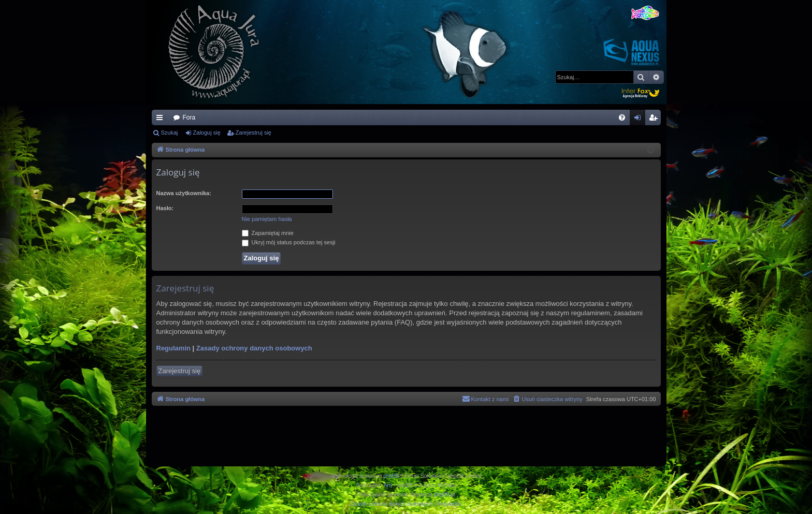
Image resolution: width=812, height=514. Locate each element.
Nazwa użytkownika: (184, 193)
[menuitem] (622, 118)
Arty (388, 485)
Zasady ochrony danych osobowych (254, 348)
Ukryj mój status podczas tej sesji (289, 242)
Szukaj (170, 133)
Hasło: (165, 208)
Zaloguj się (207, 133)
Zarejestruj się (253, 133)
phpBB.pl (445, 495)
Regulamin (173, 348)
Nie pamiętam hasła (267, 219)
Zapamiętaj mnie (268, 233)
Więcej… (162, 120)
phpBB (392, 476)
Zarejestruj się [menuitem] (655, 120)
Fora (189, 118)
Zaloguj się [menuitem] (639, 120)
